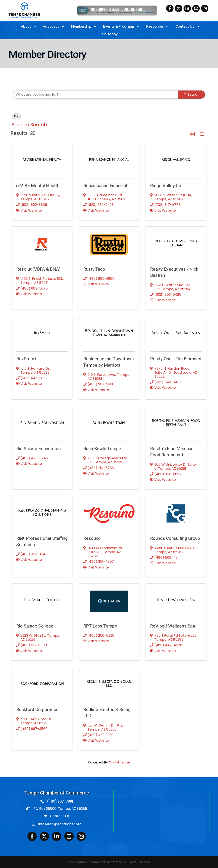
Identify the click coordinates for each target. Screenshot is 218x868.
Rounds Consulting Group (175, 538)
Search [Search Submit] (192, 94)
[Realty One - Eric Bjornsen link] (176, 333)
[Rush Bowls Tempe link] (109, 423)
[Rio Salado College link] (42, 600)
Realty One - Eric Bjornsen (176, 359)
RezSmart (26, 359)
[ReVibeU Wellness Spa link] (176, 600)
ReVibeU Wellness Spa (173, 626)
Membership (81, 26)
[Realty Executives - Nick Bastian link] (176, 243)
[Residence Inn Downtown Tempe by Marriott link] (109, 333)
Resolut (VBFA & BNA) (38, 269)
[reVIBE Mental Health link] (42, 160)
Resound (92, 538)
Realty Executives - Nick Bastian (174, 272)
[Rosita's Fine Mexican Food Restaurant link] (176, 422)
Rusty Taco (94, 269)
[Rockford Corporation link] (42, 683)
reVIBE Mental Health (38, 185)
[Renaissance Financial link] (109, 160)
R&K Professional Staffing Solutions (42, 541)
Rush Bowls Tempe (102, 449)
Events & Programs (119, 26)
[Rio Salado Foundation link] (42, 423)
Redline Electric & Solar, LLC (107, 712)
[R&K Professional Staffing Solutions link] (42, 512)
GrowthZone (119, 762)
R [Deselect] (16, 116)
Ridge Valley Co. (166, 185)
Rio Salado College (35, 626)
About (26, 26)
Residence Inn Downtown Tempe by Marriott (108, 362)
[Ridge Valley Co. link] (176, 160)
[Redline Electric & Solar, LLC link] (109, 683)
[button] (192, 134)
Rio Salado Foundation (38, 449)
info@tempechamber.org (60, 824)
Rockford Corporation (37, 709)
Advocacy (51, 26)
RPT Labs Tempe (100, 626)
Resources (155, 26)
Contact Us (185, 26)
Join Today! (109, 34)
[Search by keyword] (96, 94)
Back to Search (29, 124)
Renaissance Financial (105, 185)
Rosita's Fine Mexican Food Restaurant (172, 452)
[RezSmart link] (42, 333)
